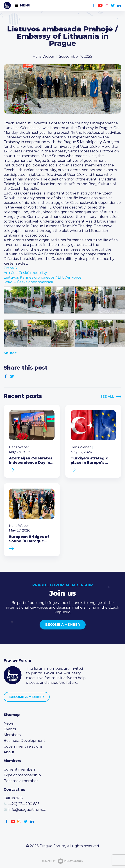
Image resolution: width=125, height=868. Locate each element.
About (9, 752)
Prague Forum (7, 5)
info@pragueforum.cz (27, 810)
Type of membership (22, 775)
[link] (10, 268)
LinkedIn (119, 5)
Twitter (113, 5)
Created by (63, 861)
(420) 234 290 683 (24, 804)
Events (10, 729)
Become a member (63, 625)
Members (12, 735)
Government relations (23, 746)
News (9, 723)
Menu (25, 5)
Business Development (24, 741)
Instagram (107, 5)
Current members (20, 769)
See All (107, 397)
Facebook (94, 5)
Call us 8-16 (13, 798)
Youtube (100, 5)
